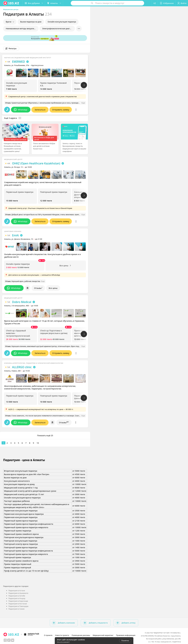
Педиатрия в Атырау (17, 598)
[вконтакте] (13, 640)
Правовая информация (126, 635)
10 (38, 443)
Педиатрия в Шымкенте (18, 593)
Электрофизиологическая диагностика (59, 29)
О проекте (48, 635)
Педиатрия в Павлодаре (18, 606)
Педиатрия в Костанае (18, 604)
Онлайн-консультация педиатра (62, 22)
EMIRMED (18, 62)
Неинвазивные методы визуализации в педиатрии (22, 29)
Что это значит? (63, 642)
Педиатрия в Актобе (17, 596)
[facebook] (9, 640)
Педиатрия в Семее (16, 609)
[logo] (11, 3)
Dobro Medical (22, 302)
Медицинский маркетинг (103, 635)
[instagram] (5, 640)
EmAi (15, 235)
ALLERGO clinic (22, 367)
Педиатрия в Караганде (18, 601)
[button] (34, 3)
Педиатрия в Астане (17, 591)
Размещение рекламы (81, 635)
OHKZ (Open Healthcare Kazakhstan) (36, 163)
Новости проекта (62, 635)
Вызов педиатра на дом (31, 22)
